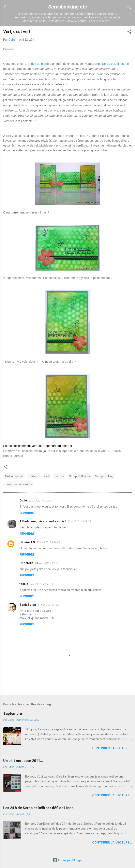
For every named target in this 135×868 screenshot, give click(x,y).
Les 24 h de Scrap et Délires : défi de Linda (38, 808)
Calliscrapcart (14, 476)
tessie (24, 584)
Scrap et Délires (113, 64)
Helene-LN (27, 542)
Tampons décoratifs (19, 484)
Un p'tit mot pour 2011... (23, 761)
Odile (23, 500)
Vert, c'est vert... (18, 32)
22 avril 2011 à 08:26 (79, 521)
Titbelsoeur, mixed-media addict (43, 521)
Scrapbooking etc (68, 7)
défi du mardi (40, 64)
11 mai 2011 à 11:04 (49, 605)
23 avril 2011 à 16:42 (48, 542)
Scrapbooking (104, 476)
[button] (129, 32)
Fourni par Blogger (67, 860)
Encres (59, 476)
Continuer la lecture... (112, 748)
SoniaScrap (28, 605)
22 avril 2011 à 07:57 (40, 501)
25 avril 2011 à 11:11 (41, 584)
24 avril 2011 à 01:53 (47, 563)
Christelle (26, 563)
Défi (47, 476)
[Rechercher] (129, 8)
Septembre (13, 713)
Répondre (27, 513)
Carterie (34, 476)
